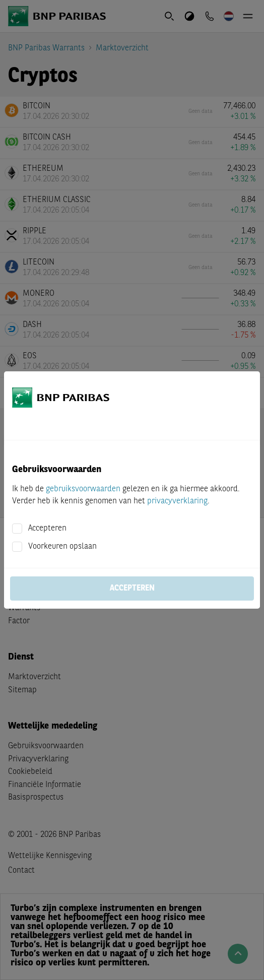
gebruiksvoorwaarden (83, 489)
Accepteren (47, 529)
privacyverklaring (177, 501)
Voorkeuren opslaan (62, 547)
